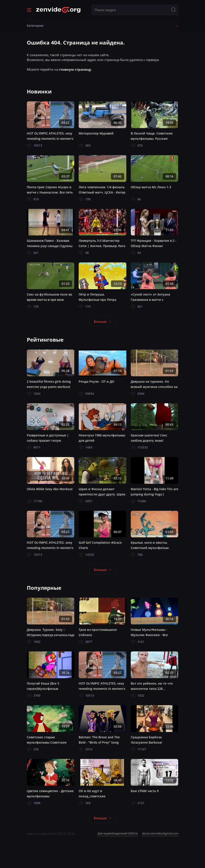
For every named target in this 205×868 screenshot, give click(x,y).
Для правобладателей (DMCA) (118, 833)
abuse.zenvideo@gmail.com (160, 833)
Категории (35, 26)
